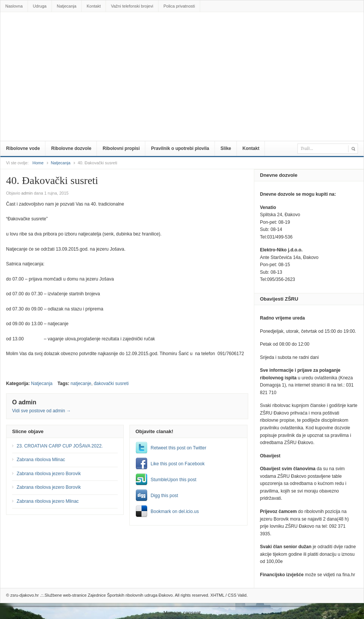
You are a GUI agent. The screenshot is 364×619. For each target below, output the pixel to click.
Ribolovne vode (23, 148)
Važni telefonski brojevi (132, 6)
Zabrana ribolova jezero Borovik (49, 474)
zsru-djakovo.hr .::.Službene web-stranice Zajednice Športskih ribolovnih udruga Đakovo (184, 29)
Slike (226, 148)
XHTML (217, 595)
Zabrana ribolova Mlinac (41, 460)
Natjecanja (67, 6)
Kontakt (94, 6)
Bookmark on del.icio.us (175, 511)
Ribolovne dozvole (71, 148)
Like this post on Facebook (178, 464)
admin (27, 193)
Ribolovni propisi (121, 148)
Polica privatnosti (179, 6)
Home (38, 163)
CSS (232, 595)
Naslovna (14, 6)
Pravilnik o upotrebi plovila (180, 148)
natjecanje (81, 384)
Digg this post (164, 496)
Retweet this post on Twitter (178, 448)
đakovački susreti (111, 384)
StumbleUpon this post (173, 480)
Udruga (40, 6)
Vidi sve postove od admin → (41, 411)
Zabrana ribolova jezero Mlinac (48, 501)
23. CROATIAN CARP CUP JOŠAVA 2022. (60, 446)
